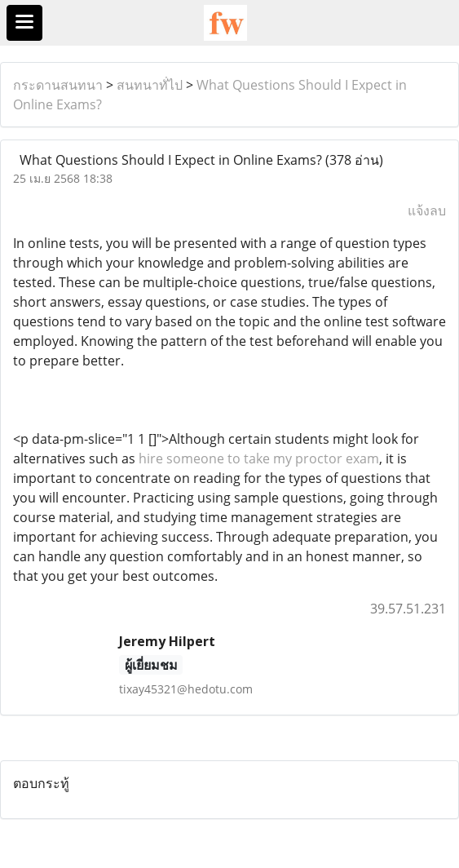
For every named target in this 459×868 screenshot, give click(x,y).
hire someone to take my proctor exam (259, 458)
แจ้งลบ (427, 210)
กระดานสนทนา (58, 85)
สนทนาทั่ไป (150, 85)
